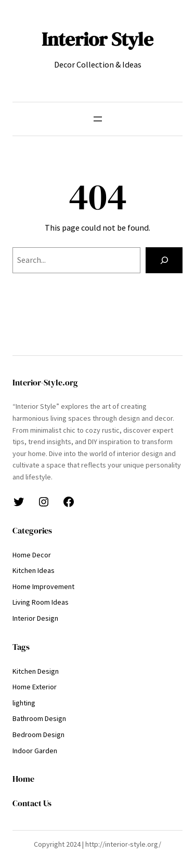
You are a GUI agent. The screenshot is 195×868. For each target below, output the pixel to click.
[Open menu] (98, 119)
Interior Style (97, 39)
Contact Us (32, 803)
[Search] (164, 260)
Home (23, 779)
